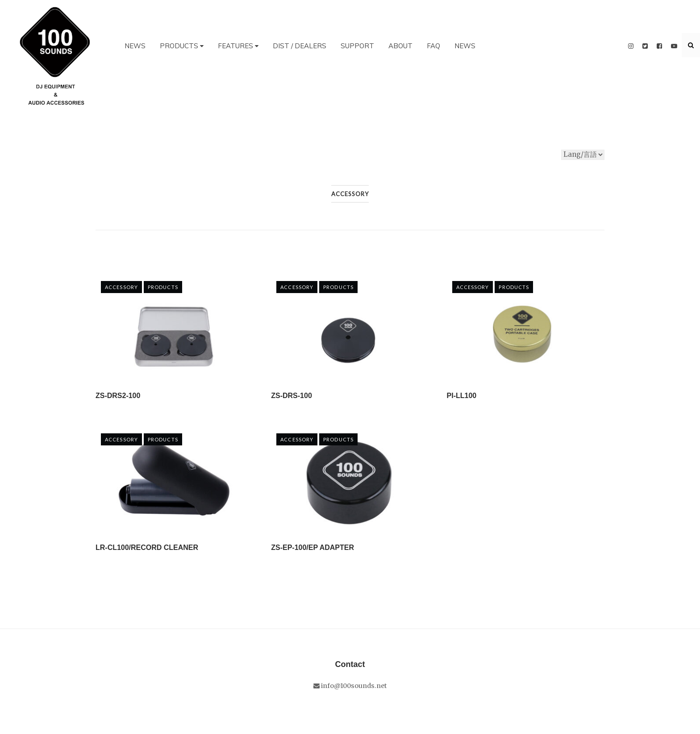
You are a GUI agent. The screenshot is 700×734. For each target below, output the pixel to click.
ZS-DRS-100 (292, 396)
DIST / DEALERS (300, 46)
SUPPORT (357, 46)
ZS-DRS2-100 (118, 396)
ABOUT (400, 46)
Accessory (121, 287)
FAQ (433, 46)
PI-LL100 (462, 396)
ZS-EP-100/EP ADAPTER (312, 547)
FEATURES (238, 46)
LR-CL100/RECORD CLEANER (147, 547)
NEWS (135, 46)
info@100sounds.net (350, 686)
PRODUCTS (182, 46)
